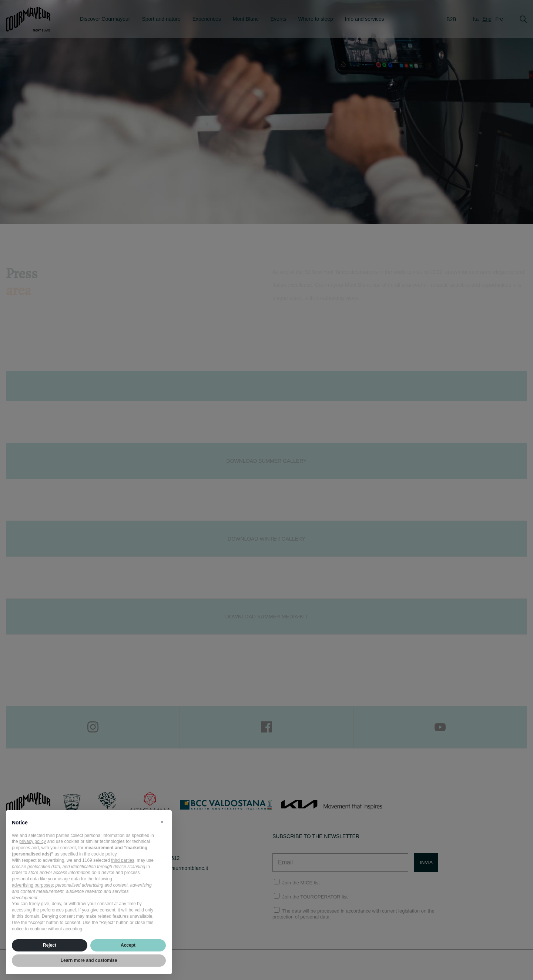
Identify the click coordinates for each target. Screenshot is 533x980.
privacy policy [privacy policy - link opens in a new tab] (33, 841)
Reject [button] (50, 945)
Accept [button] (128, 945)
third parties (123, 860)
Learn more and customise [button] (89, 960)
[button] (162, 822)
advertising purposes (32, 885)
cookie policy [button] (104, 854)
